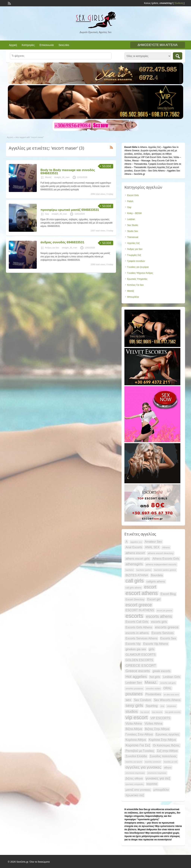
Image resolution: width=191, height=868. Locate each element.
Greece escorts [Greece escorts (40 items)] (138, 671)
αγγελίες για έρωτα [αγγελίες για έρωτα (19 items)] (134, 762)
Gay (47, 214)
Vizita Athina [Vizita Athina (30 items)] (134, 724)
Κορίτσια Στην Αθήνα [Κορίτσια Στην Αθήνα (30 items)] (162, 740)
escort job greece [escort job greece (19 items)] (165, 610)
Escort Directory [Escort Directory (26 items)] (135, 599)
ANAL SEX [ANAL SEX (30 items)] (152, 547)
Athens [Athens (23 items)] (166, 547)
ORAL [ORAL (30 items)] (167, 688)
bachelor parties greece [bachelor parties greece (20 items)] (165, 570)
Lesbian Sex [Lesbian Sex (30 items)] (134, 683)
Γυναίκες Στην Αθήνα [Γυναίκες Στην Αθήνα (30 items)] (139, 734)
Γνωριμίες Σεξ (134, 255)
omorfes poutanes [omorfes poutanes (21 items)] (134, 688)
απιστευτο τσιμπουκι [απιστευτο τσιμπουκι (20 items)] (157, 773)
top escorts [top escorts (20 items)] (157, 712)
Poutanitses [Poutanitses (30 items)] (153, 694)
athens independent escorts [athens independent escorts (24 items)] (161, 564)
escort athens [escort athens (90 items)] (142, 593)
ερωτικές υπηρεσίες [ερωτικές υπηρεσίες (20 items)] (135, 784)
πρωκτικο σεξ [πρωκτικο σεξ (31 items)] (135, 795)
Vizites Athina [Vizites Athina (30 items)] (153, 724)
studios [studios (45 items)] (132, 711)
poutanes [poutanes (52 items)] (134, 694)
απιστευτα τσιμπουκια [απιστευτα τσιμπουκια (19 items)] (135, 773)
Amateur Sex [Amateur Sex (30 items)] (153, 542)
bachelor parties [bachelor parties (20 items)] (144, 570)
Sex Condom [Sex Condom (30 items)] (143, 700)
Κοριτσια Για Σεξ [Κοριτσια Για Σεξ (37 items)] (138, 745)
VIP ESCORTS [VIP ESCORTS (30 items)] (160, 718)
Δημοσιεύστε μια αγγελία (158, 45)
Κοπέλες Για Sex (135, 285)
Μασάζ (48, 177)
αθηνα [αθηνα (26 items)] (168, 768)
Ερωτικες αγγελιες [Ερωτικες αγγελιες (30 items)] (167, 734)
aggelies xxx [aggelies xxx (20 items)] (136, 542)
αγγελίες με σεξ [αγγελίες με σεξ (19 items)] (170, 762)
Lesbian (131, 219)
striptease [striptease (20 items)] (172, 706)
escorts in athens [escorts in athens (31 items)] (137, 633)
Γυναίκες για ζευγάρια (138, 267)
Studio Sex (133, 231)
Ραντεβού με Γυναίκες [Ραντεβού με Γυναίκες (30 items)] (140, 751)
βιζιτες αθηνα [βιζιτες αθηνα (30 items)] (134, 778)
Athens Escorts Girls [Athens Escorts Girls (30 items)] (166, 559)
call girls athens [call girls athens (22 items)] (133, 588)
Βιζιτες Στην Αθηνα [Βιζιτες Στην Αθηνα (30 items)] (157, 729)
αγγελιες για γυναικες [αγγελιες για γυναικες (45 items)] (143, 767)
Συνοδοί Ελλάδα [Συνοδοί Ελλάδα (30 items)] (136, 756)
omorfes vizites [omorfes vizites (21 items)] (153, 688)
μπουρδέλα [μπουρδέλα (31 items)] (161, 790)
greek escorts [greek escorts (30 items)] (161, 671)
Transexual (133, 237)
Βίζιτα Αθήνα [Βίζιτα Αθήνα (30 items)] (134, 729)
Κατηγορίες (28, 45)
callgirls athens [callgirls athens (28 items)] (156, 581)
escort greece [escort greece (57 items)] (139, 605)
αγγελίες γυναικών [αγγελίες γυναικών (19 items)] (153, 762)
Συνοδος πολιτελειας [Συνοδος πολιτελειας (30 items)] (163, 756)
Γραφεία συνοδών (136, 261)
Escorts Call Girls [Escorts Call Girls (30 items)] (137, 622)
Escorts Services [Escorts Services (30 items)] (163, 633)
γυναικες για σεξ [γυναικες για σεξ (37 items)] (158, 778)
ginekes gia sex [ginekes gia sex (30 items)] (136, 649)
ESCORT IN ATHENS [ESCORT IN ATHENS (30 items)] (140, 610)
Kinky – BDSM (134, 213)
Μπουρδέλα (133, 297)
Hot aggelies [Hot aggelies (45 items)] (136, 676)
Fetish (130, 201)
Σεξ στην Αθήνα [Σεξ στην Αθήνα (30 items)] (167, 751)
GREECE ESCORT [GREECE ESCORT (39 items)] (141, 665)
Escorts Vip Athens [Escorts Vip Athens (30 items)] (156, 644)
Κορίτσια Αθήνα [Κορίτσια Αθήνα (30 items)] (136, 740)
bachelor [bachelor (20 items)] (130, 570)
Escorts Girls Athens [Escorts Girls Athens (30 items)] (139, 627)
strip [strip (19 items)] (162, 706)
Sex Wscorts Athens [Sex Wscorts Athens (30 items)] (167, 700)
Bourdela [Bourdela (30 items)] (157, 575)
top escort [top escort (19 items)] (145, 712)
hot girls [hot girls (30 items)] (155, 677)
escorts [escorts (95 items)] (134, 616)
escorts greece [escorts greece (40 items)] (167, 627)
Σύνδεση (179, 3)
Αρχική (13, 45)
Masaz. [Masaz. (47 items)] (151, 682)
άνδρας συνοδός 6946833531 (62, 242)
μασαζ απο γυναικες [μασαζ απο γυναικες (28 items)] (138, 790)
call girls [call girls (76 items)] (135, 581)
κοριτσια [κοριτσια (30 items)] (152, 784)
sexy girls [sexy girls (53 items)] (134, 706)
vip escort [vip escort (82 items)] (137, 717)
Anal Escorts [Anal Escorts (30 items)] (134, 547)
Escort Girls (133, 195)
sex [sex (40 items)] (128, 700)
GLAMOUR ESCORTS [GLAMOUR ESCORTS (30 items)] (141, 655)
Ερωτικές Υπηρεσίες (137, 279)
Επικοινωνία (47, 45)
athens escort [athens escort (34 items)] (135, 553)
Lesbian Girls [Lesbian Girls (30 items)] (172, 677)
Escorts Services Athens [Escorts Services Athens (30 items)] (141, 638)
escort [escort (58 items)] (150, 587)
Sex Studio (133, 225)
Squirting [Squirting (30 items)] (152, 706)
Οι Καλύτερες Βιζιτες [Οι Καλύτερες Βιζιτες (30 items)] (166, 745)
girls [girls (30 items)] (152, 649)
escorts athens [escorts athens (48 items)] (159, 616)
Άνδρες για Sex (52, 248)
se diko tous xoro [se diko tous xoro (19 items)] (171, 695)
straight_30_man (62, 177)
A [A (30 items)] (127, 542)
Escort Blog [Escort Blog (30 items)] (168, 594)
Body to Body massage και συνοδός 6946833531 (68, 172)
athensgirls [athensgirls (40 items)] (134, 564)
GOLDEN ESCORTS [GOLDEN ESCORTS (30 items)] (139, 660)
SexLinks (64, 45)
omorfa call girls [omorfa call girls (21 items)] (168, 683)
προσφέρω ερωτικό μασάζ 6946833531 (70, 210)
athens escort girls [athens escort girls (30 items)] (138, 559)
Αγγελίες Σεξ (133, 243)
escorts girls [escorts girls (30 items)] (159, 622)
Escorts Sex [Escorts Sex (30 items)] (168, 638)
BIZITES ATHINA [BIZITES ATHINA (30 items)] (137, 575)
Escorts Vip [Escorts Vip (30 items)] (133, 644)
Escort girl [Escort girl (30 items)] (154, 599)
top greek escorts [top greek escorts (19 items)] (173, 712)
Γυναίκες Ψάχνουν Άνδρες (140, 273)
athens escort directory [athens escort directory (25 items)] (161, 553)
